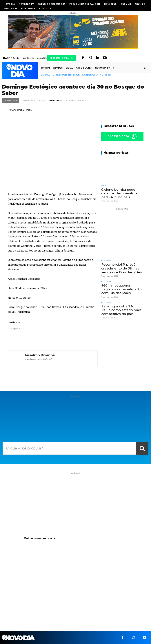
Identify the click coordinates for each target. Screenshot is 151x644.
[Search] (142, 448)
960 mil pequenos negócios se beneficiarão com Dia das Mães (121, 289)
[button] (145, 68)
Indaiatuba (10, 100)
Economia (106, 261)
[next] (147, 75)
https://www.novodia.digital (38, 359)
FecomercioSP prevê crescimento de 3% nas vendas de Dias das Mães (122, 268)
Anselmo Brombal (22, 110)
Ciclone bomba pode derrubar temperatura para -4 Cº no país (82, 75)
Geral (104, 186)
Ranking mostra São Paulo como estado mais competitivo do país (121, 310)
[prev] (141, 75)
